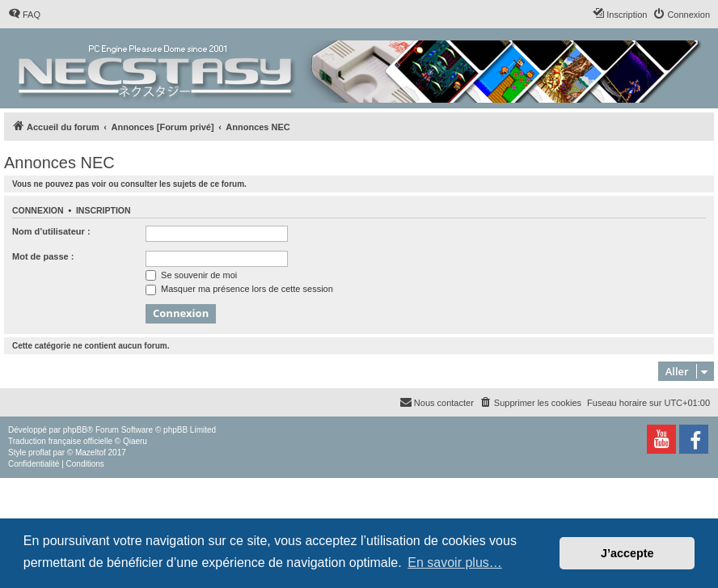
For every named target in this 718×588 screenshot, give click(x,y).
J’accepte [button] (627, 553)
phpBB (75, 430)
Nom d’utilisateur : (51, 231)
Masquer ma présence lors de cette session (239, 289)
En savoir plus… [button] (455, 563)
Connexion (38, 210)
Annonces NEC (59, 163)
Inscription (103, 210)
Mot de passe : (43, 256)
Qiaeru (135, 441)
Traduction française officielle (60, 441)
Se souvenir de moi (191, 275)
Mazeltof (91, 453)
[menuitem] (24, 15)
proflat (40, 453)
